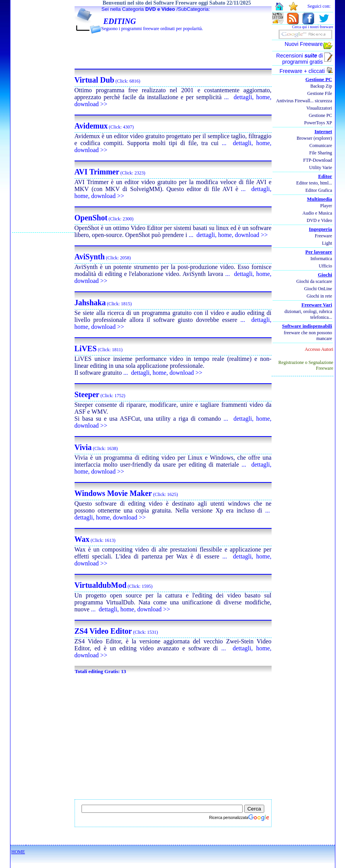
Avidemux (91, 126)
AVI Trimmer (97, 172)
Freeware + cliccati (306, 71)
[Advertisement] (43, 116)
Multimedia (320, 199)
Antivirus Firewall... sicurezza (304, 101)
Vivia (83, 447)
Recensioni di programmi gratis (300, 59)
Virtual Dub (94, 80)
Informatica (321, 259)
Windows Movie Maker (113, 493)
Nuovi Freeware (304, 44)
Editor (325, 176)
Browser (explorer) (314, 138)
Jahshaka (90, 303)
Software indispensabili (307, 326)
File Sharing (321, 153)
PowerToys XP (318, 123)
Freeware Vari (317, 305)
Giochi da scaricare (314, 281)
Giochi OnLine (318, 289)
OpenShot (91, 218)
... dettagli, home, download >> (228, 235)
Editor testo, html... (314, 183)
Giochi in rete (320, 296)
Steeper (87, 394)
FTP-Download (318, 160)
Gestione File (320, 93)
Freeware (324, 236)
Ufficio (325, 266)
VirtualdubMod (101, 585)
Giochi (325, 275)
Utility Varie (320, 168)
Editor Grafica (319, 190)
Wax (82, 539)
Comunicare (321, 146)
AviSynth (90, 257)
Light (327, 243)
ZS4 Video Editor (103, 631)
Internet (323, 131)
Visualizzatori (319, 108)
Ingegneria (321, 229)
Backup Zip (321, 86)
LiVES (86, 349)
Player (326, 206)
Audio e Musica (317, 213)
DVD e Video (160, 9)
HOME (18, 852)
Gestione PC (319, 79)
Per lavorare (319, 252)
